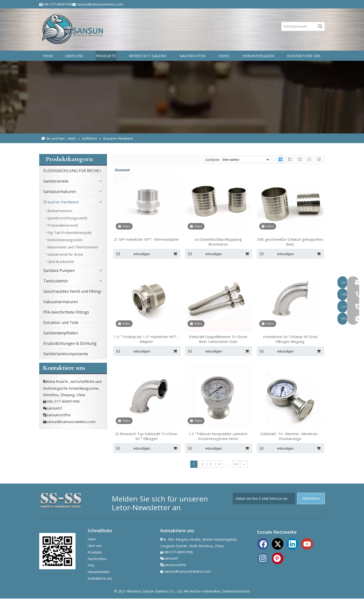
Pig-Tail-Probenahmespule (69, 232)
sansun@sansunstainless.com (100, 4)
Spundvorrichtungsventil (67, 218)
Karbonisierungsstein (65, 240)
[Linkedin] (292, 543)
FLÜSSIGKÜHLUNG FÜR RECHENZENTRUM (75, 171)
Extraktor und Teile (61, 323)
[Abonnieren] (311, 498)
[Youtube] (307, 543)
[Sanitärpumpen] (299, 26)
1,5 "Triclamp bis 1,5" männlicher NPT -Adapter (147, 339)
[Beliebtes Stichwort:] (320, 26)
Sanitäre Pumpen (59, 270)
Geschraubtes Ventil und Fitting (72, 291)
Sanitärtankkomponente (66, 354)
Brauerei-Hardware (61, 202)
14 (236, 464)
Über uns (95, 546)
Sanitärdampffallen (61, 333)
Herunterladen (99, 572)
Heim (92, 539)
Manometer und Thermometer (73, 247)
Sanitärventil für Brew (65, 254)
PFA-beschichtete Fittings (66, 312)
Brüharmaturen (60, 211)
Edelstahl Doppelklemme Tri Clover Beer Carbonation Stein (218, 339)
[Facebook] (263, 543)
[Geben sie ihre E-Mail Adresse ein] (264, 498)
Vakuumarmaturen (61, 302)
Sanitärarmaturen (60, 192)
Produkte (95, 552)
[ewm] (57, 551)
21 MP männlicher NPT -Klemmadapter (146, 239)
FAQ (91, 565)
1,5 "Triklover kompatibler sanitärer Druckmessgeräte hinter (218, 436)
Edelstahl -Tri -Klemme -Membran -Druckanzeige (290, 436)
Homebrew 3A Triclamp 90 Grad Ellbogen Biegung (290, 339)
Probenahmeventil (62, 225)
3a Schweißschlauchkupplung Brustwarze (218, 242)
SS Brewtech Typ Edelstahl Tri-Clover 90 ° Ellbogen (146, 436)
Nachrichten (97, 559)
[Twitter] (278, 543)
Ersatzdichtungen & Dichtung (70, 343)
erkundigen (132, 254)
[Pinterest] (278, 558)
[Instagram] (263, 558)
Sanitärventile (56, 181)
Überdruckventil (60, 262)
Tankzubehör (56, 281)
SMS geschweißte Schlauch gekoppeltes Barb (290, 242)
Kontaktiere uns (100, 578)
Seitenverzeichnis (237, 591)
